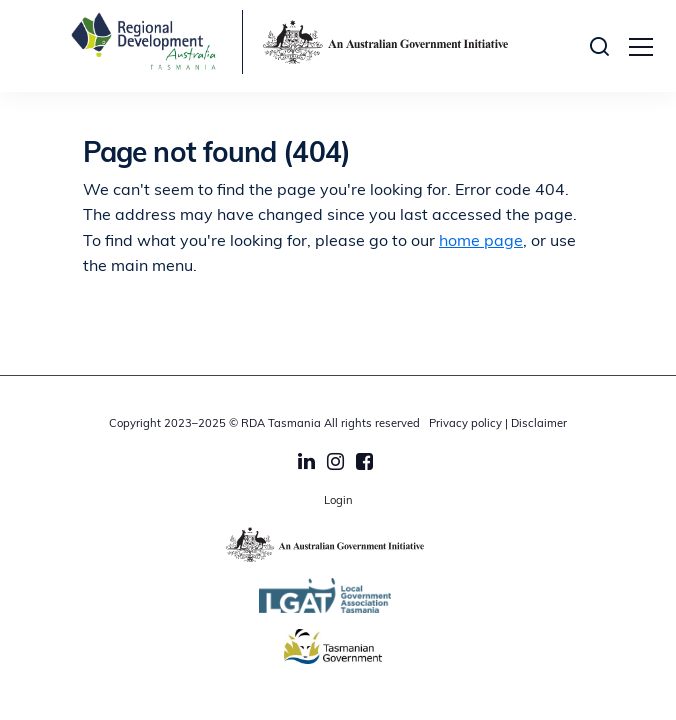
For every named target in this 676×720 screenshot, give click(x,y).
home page (481, 242)
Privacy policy (465, 424)
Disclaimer (539, 424)
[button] (604, 45)
